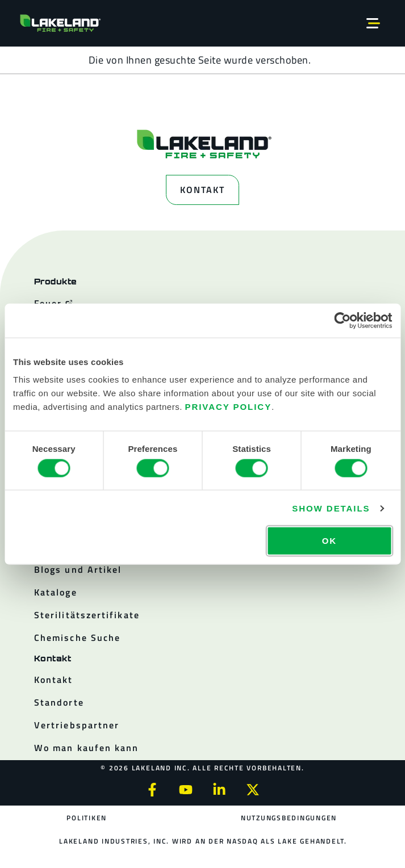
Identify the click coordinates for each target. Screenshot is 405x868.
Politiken (87, 818)
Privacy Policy (228, 407)
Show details (331, 508)
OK (329, 541)
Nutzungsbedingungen (289, 818)
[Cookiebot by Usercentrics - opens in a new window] (342, 320)
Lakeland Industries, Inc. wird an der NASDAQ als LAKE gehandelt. (203, 841)
